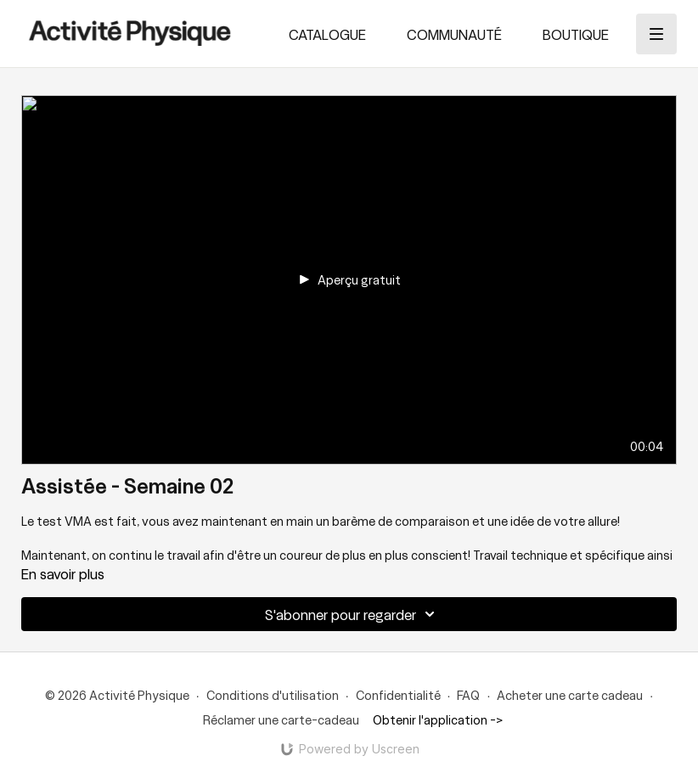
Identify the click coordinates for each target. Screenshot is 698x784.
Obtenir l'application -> (438, 719)
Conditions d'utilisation (273, 695)
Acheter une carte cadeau (570, 695)
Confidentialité (398, 695)
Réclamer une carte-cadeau (281, 719)
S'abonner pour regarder (352, 614)
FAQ (468, 695)
